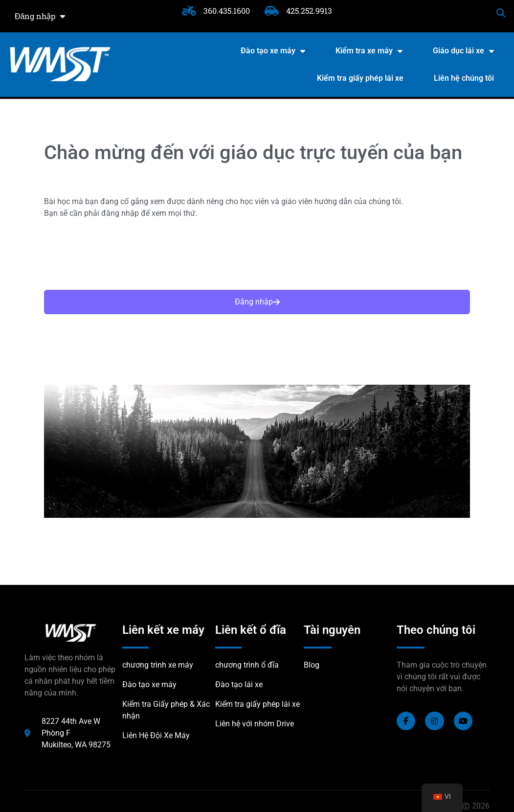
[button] (501, 13)
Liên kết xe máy (163, 630)
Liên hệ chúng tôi (464, 78)
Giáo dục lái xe (463, 51)
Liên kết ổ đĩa (251, 630)
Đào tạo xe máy (273, 51)
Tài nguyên (332, 630)
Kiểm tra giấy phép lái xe (360, 78)
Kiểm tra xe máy (369, 51)
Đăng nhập (40, 16)
